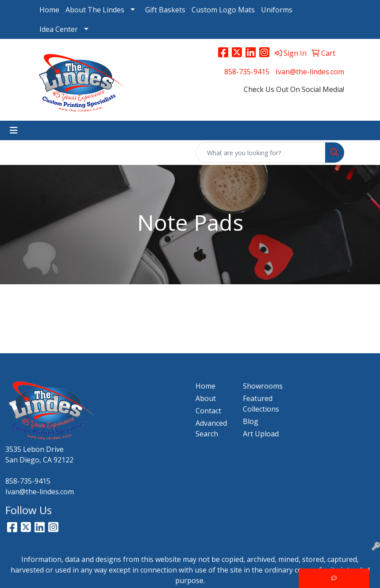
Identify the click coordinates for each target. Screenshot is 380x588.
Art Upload (261, 434)
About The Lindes (95, 10)
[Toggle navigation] (14, 130)
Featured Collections (261, 404)
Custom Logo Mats (223, 10)
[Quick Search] (261, 153)
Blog (251, 421)
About (206, 398)
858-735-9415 (247, 72)
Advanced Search (211, 428)
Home (49, 10)
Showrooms (261, 386)
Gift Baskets (165, 10)
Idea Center (59, 29)
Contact (208, 411)
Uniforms (277, 10)
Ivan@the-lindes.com (310, 72)
